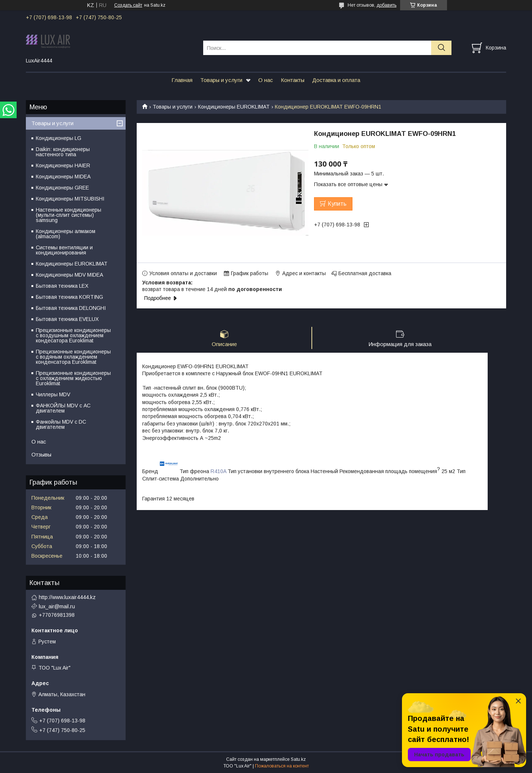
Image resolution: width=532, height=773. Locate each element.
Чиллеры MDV (53, 394)
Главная (182, 80)
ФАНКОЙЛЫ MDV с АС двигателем (63, 408)
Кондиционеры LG (59, 138)
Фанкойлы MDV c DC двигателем (61, 424)
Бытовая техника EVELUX (67, 319)
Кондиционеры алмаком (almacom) (66, 234)
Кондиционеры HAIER (63, 165)
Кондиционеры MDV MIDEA (69, 275)
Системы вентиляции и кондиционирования (64, 250)
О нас (266, 80)
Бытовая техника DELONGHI (71, 308)
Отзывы (41, 454)
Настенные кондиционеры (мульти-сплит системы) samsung (69, 215)
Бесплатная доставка (365, 273)
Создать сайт (128, 5)
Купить (337, 204)
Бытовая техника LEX (62, 286)
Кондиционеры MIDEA (63, 177)
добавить (386, 5)
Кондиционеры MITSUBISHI (70, 199)
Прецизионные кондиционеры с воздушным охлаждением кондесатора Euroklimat (73, 335)
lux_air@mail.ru (57, 606)
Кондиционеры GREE (62, 188)
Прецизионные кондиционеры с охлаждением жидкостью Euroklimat (73, 378)
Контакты (293, 80)
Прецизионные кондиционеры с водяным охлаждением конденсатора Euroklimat (73, 357)
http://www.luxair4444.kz (67, 597)
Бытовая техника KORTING (69, 297)
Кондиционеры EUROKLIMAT (234, 107)
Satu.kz (298, 759)
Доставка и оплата (336, 80)
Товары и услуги (221, 80)
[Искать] (441, 48)
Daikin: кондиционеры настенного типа (63, 152)
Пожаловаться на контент (282, 766)
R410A (218, 472)
